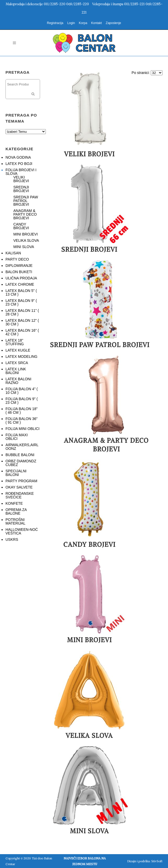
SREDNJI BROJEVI (21, 189)
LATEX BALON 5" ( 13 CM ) (21, 292)
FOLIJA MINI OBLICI (23, 429)
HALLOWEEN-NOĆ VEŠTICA (22, 531)
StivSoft (157, 861)
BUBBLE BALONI (20, 455)
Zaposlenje (113, 23)
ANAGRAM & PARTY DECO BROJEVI (25, 214)
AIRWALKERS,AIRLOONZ (22, 447)
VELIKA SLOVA (26, 240)
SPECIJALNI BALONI (16, 473)
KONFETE (14, 503)
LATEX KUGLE (18, 350)
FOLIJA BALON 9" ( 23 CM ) (22, 401)
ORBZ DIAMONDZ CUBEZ (21, 463)
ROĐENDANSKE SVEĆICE (20, 495)
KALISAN (13, 253)
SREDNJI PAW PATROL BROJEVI (26, 201)
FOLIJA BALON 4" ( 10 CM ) (22, 391)
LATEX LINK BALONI (16, 371)
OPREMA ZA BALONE (16, 511)
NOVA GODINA (18, 157)
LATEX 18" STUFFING (15, 342)
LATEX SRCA (17, 363)
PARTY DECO (17, 259)
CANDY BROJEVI (21, 226)
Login (71, 23)
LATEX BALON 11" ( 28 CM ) (22, 312)
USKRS (12, 539)
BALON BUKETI (19, 272)
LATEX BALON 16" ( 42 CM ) (22, 332)
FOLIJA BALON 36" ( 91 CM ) (21, 421)
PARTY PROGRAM (21, 481)
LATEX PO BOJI (19, 164)
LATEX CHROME (20, 284)
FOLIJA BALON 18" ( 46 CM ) (21, 411)
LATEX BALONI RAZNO (18, 381)
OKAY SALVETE (19, 487)
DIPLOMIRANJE (19, 266)
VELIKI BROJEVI (21, 179)
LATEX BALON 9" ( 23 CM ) (21, 302)
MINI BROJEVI (26, 234)
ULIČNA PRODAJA (21, 278)
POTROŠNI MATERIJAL (15, 521)
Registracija (55, 23)
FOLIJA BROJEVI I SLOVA (21, 172)
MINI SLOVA (24, 247)
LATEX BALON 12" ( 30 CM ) (22, 322)
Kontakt (96, 23)
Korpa (83, 23)
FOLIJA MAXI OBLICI (17, 437)
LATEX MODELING (21, 357)
